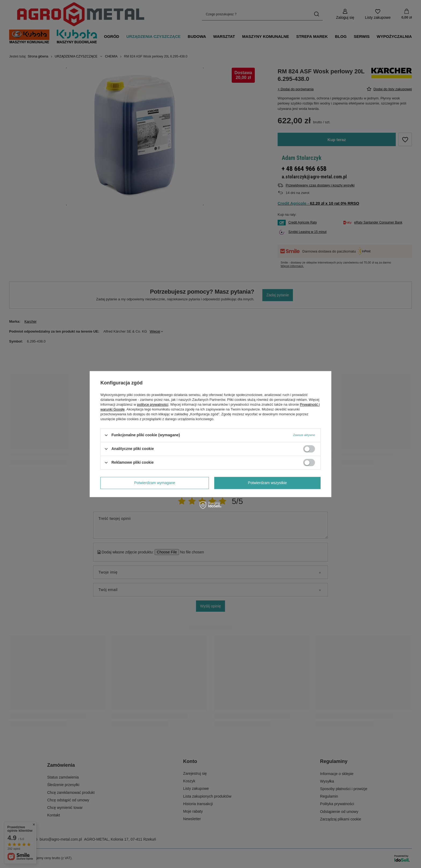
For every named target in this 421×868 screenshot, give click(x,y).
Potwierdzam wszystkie (268, 483)
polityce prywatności (153, 404)
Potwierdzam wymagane (155, 483)
